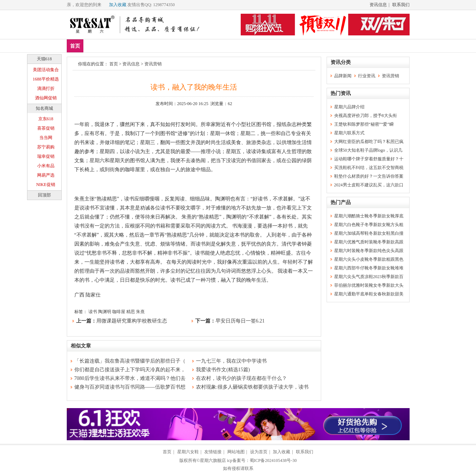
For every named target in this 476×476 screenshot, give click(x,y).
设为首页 (259, 452)
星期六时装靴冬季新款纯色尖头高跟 (369, 251)
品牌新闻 (343, 76)
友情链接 (213, 452)
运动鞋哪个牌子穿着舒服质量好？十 (369, 159)
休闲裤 (182, 46)
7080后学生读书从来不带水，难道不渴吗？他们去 (130, 378)
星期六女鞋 (188, 452)
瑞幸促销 (46, 156)
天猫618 (44, 59)
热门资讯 (341, 93)
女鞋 (158, 46)
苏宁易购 (46, 147)
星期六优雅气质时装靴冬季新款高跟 (369, 242)
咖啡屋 (119, 312)
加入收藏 (118, 5)
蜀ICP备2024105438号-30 (273, 460)
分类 (205, 46)
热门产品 (341, 202)
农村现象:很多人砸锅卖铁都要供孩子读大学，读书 (252, 387)
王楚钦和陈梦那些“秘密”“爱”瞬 (364, 124)
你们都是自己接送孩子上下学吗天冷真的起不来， (130, 370)
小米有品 (46, 166)
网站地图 (236, 452)
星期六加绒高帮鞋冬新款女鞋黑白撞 (369, 233)
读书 (93, 312)
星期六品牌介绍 (349, 107)
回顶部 (44, 195)
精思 (131, 312)
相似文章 (81, 346)
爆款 (115, 46)
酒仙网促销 (46, 98)
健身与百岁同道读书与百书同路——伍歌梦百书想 (130, 387)
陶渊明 (105, 312)
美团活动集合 (46, 70)
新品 (94, 46)
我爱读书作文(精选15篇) (223, 370)
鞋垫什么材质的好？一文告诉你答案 (369, 176)
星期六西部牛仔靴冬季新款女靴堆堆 (369, 268)
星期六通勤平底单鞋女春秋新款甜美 (369, 294)
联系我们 (401, 5)
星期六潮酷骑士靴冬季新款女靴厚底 (369, 216)
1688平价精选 (46, 79)
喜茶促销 (46, 128)
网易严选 (46, 175)
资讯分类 (341, 62)
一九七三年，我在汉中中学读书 (231, 361)
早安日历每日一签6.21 (240, 321)
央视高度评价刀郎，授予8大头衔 (366, 116)
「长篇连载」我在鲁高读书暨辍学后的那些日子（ (130, 361)
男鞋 (136, 46)
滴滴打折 (46, 88)
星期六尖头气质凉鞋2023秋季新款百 (369, 277)
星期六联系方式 (349, 133)
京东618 (46, 119)
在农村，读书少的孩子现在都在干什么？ (241, 378)
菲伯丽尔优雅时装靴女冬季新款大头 (369, 285)
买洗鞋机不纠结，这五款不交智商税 (369, 168)
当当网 (46, 138)
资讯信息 (378, 5)
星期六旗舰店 (213, 460)
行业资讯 (367, 76)
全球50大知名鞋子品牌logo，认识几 (368, 150)
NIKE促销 (46, 185)
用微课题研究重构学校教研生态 (132, 321)
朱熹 (140, 312)
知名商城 (44, 108)
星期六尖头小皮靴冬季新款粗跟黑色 (369, 259)
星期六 (97, 161)
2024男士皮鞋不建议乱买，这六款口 (369, 185)
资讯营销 (153, 64)
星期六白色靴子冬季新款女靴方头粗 (369, 225)
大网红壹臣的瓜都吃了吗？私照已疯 (369, 142)
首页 (75, 46)
